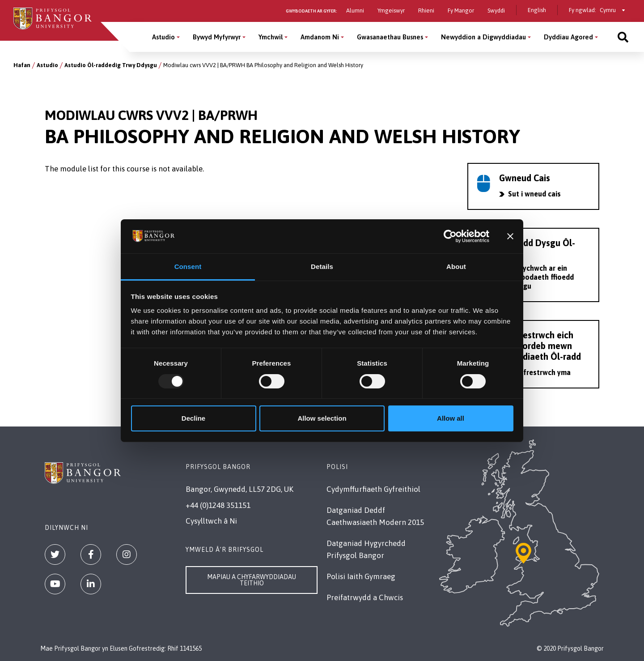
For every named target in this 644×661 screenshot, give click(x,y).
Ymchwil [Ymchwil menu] (271, 37)
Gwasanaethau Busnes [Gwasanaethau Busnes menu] (390, 37)
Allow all (451, 418)
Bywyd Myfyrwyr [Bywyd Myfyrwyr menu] (217, 37)
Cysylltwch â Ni (211, 521)
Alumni (355, 11)
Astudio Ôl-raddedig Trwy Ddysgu (111, 65)
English (537, 10)
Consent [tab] (188, 267)
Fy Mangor (461, 11)
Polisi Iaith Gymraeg (361, 576)
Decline (193, 418)
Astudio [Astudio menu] (163, 37)
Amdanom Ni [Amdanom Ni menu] (320, 37)
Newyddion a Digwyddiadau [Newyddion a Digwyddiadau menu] (483, 37)
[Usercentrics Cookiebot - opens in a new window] (450, 236)
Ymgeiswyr (391, 11)
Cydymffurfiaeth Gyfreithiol (373, 489)
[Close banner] (510, 236)
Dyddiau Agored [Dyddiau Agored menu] (568, 37)
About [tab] (456, 267)
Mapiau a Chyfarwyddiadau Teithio (252, 580)
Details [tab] (322, 267)
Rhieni (426, 11)
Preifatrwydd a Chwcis (365, 597)
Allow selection (322, 418)
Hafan (22, 65)
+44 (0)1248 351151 (218, 505)
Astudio (47, 65)
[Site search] (623, 37)
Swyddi (496, 11)
